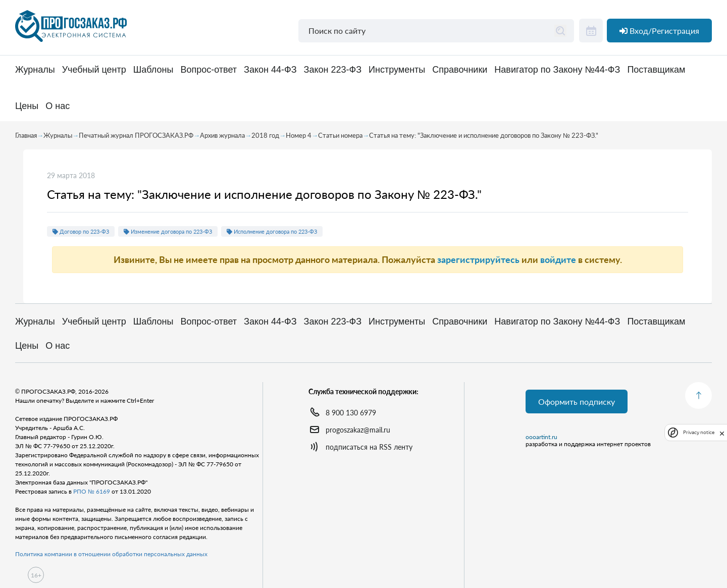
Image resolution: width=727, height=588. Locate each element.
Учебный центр (94, 70)
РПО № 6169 (92, 491)
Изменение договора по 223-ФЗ (168, 231)
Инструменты (397, 70)
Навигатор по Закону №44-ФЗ (557, 70)
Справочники (460, 70)
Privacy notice (699, 432)
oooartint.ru (541, 437)
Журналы (35, 70)
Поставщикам (656, 70)
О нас (58, 106)
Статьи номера (340, 135)
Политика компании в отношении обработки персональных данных (111, 554)
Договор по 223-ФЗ (81, 231)
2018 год (265, 135)
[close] (722, 433)
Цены (27, 106)
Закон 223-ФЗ (333, 70)
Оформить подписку (577, 402)
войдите (558, 259)
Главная (26, 135)
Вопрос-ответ (209, 70)
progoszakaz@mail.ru (358, 430)
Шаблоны (153, 70)
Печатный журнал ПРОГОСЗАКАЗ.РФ (136, 135)
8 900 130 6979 (351, 413)
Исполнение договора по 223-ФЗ (272, 231)
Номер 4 (299, 135)
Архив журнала (222, 135)
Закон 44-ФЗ (270, 70)
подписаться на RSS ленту (369, 447)
